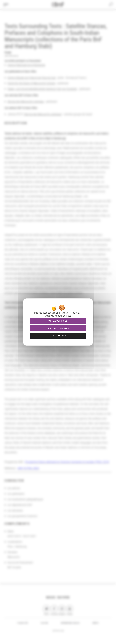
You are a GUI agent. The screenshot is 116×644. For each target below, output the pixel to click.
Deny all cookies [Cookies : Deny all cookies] (58, 328)
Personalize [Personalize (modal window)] (58, 336)
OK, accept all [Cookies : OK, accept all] (58, 321)
